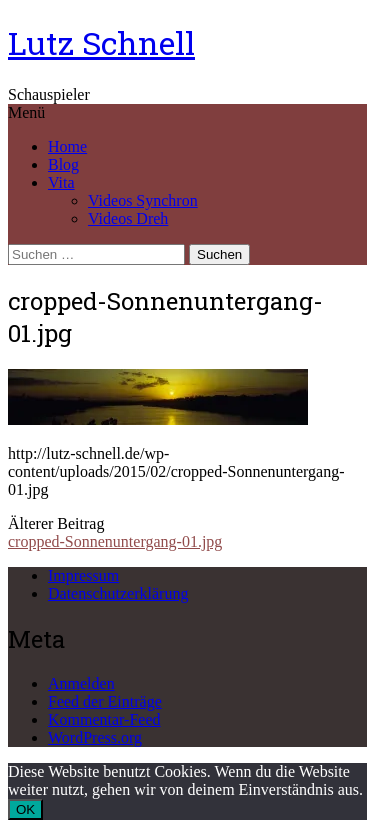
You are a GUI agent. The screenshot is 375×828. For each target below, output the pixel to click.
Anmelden (81, 683)
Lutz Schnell (101, 42)
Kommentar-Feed (104, 719)
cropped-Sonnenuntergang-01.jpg (115, 541)
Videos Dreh (128, 218)
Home (67, 146)
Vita (61, 182)
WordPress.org (95, 737)
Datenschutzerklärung (118, 593)
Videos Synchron (143, 200)
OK (25, 809)
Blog (63, 164)
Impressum (83, 575)
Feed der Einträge (105, 701)
